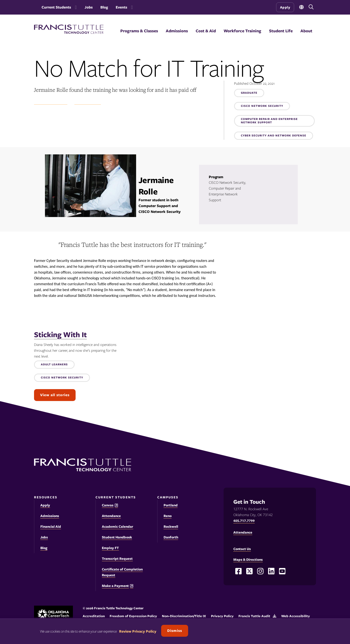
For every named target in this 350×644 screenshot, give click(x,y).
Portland (171, 505)
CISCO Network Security (262, 106)
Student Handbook (117, 537)
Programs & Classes (139, 31)
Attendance (111, 516)
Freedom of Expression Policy (133, 616)
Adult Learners (54, 365)
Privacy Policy (222, 616)
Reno (168, 516)
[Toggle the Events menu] (131, 7)
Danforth (171, 537)
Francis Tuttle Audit (254, 616)
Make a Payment (115, 586)
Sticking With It (60, 335)
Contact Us (242, 549)
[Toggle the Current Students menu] (75, 7)
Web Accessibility (296, 616)
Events (121, 7)
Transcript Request (117, 559)
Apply (285, 7)
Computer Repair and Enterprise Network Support (269, 121)
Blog (104, 7)
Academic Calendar (118, 527)
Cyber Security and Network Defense (274, 136)
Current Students (56, 7)
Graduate (249, 93)
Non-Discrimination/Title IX (184, 616)
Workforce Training (242, 31)
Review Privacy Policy (138, 631)
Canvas (108, 505)
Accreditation (94, 616)
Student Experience (51, 102)
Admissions (177, 31)
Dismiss (175, 631)
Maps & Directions (248, 560)
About (306, 31)
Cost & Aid (206, 31)
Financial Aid (51, 527)
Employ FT (110, 548)
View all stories (55, 395)
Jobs (89, 7)
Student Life (281, 31)
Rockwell (171, 527)
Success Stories (88, 102)
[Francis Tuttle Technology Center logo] (69, 33)
